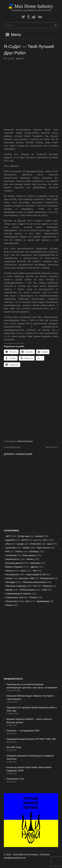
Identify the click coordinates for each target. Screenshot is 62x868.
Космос (9, 578)
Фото (28, 601)
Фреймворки (43, 601)
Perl (7, 552)
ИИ (35, 571)
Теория (33, 597)
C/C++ (46, 540)
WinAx (21, 59)
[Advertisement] (31, 94)
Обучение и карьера (16, 586)
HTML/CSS (35, 544)
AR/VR (24, 540)
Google (20, 544)
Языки (9, 605)
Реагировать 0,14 (15, 779)
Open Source (43, 548)
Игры (23, 571)
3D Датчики (23, 536)
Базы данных (29, 555)
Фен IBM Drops (14, 747)
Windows (34, 552)
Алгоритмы (11, 555)
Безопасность (12, 559)
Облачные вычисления (34, 582)
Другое (34, 567)
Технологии (11, 601)
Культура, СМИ (27, 578)
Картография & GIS (36, 574)
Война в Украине (14, 567)
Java (49, 544)
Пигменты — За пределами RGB (23, 731)
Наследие (10, 582)
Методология (47, 578)
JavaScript (11, 548)
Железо (9, 571)
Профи (9, 590)
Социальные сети (14, 597)
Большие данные (14, 563)
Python (19, 552)
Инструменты (12, 574)
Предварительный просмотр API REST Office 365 (31, 739)
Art (35, 540)
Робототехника (25, 441)
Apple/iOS (10, 540)
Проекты (47, 586)
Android (39, 536)
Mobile (26, 548)
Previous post (13, 447)
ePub (8, 544)
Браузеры (35, 563)
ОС (35, 586)
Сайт (45, 590)
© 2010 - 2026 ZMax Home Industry (21, 855)
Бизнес (30, 559)
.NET (8, 536)
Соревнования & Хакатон (18, 594)
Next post (51, 447)
